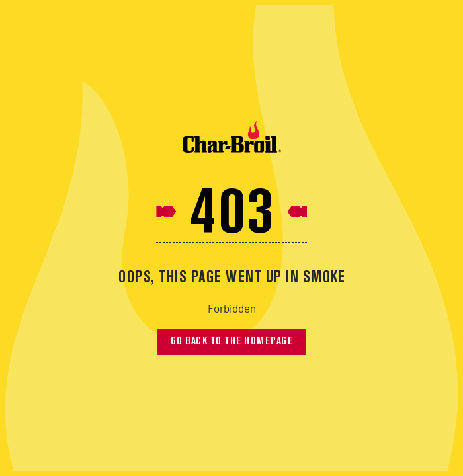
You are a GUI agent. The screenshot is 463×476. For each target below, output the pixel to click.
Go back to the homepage (232, 342)
